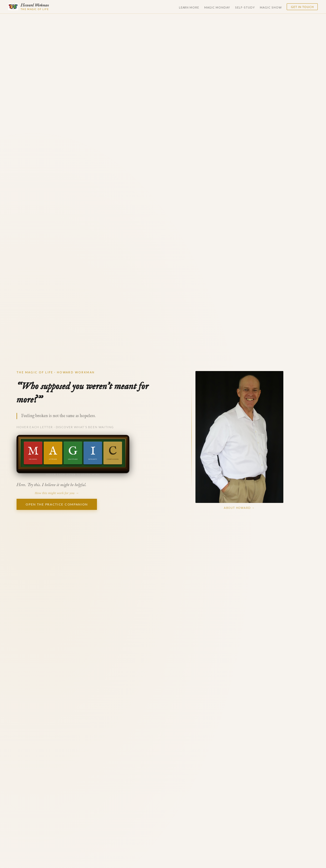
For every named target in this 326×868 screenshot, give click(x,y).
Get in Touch (302, 7)
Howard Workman (35, 5)
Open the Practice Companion (57, 504)
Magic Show (271, 7)
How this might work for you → (57, 493)
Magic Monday (217, 7)
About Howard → (239, 508)
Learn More (189, 7)
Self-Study (245, 7)
